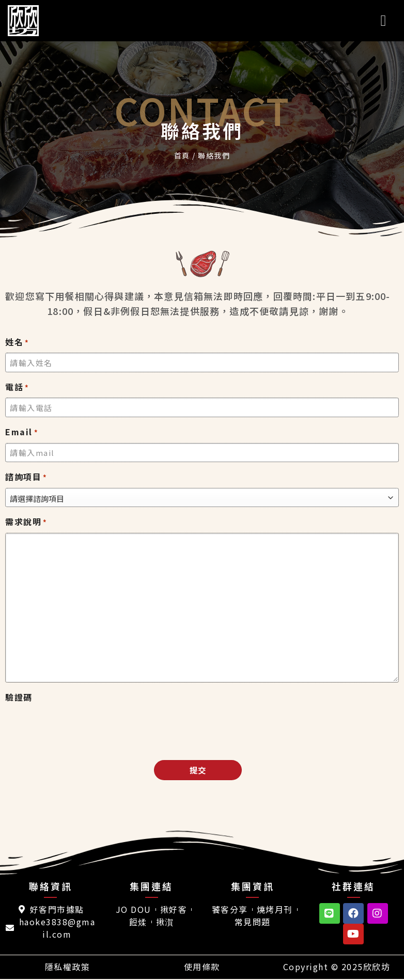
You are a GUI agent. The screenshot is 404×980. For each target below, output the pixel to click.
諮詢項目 (26, 477)
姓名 (17, 342)
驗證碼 (19, 697)
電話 (17, 387)
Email (22, 432)
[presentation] (84, 729)
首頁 (182, 155)
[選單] (389, 21)
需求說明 (26, 522)
